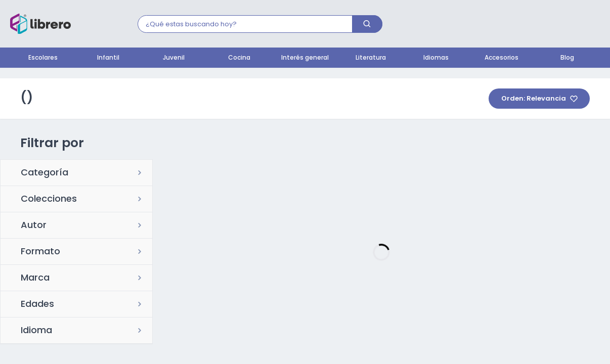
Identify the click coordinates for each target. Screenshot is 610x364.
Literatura (371, 58)
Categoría (45, 173)
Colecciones (49, 200)
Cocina (239, 58)
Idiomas (436, 58)
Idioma (36, 331)
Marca (35, 279)
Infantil (108, 58)
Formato (40, 252)
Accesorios (502, 58)
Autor (34, 226)
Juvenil (174, 58)
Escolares (43, 58)
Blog (567, 58)
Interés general (305, 58)
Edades (37, 305)
